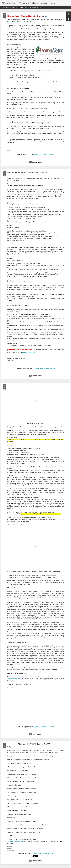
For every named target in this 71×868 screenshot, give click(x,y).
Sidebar (27, 8)
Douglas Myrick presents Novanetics (44, 154)
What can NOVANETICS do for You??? (34, 744)
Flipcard (9, 8)
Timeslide (40, 8)
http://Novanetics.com (15, 679)
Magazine (15, 8)
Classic (3, 8)
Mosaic (21, 8)
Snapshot (33, 8)
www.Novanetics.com (27, 756)
